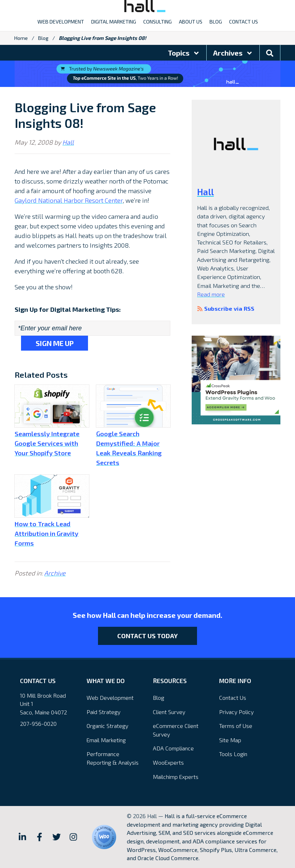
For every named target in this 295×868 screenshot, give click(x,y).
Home (21, 38)
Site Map (230, 740)
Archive (55, 573)
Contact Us (233, 697)
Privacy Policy (236, 712)
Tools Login (233, 754)
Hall (68, 142)
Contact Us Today (147, 636)
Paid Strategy (103, 712)
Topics (184, 53)
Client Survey (169, 712)
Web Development (110, 697)
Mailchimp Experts (176, 777)
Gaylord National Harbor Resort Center (69, 200)
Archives (233, 53)
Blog (43, 38)
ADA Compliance (173, 748)
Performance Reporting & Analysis (113, 758)
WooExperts (168, 762)
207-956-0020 (38, 724)
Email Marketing (106, 740)
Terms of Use (236, 726)
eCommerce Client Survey (176, 730)
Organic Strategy (107, 726)
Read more (211, 294)
